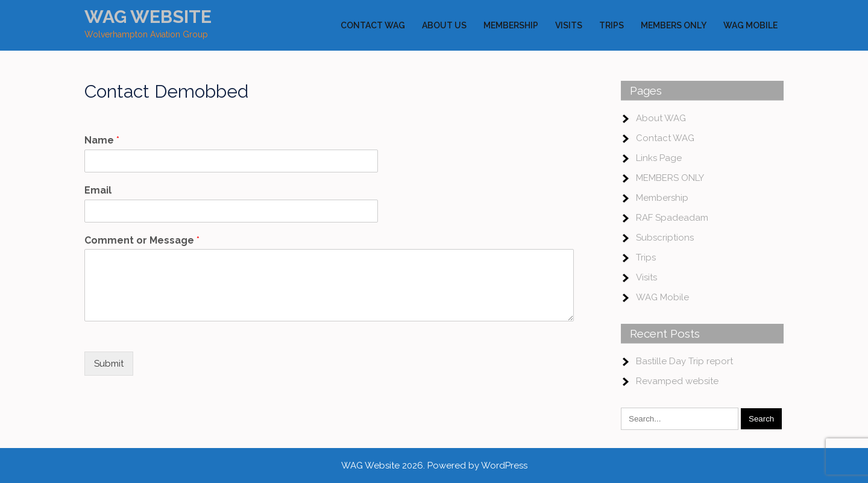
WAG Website (148, 17)
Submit (109, 364)
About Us (444, 25)
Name (102, 140)
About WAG (661, 118)
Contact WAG (373, 25)
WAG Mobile (750, 25)
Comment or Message (142, 240)
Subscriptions (665, 238)
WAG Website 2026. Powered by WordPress (434, 466)
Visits (569, 25)
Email (98, 190)
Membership (511, 25)
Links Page (659, 158)
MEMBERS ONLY (674, 25)
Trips (612, 25)
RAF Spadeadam (672, 218)
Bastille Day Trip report (684, 361)
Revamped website (677, 381)
